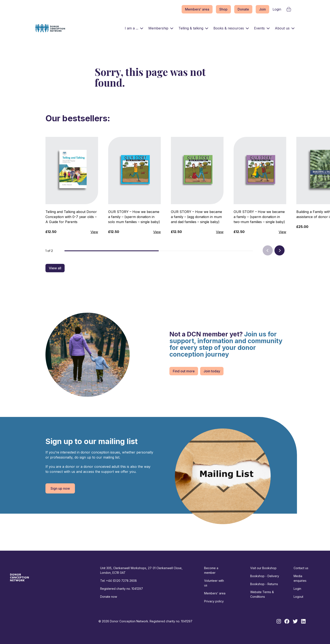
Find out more (184, 371)
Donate (243, 9)
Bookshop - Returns (264, 584)
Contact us (301, 568)
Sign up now (60, 488)
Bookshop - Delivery (265, 576)
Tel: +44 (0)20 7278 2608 (118, 581)
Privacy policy (214, 601)
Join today (212, 371)
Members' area (197, 9)
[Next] (279, 250)
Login (277, 9)
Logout (298, 597)
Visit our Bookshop (263, 568)
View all (55, 268)
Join (262, 9)
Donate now (109, 597)
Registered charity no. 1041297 (122, 589)
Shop (223, 9)
